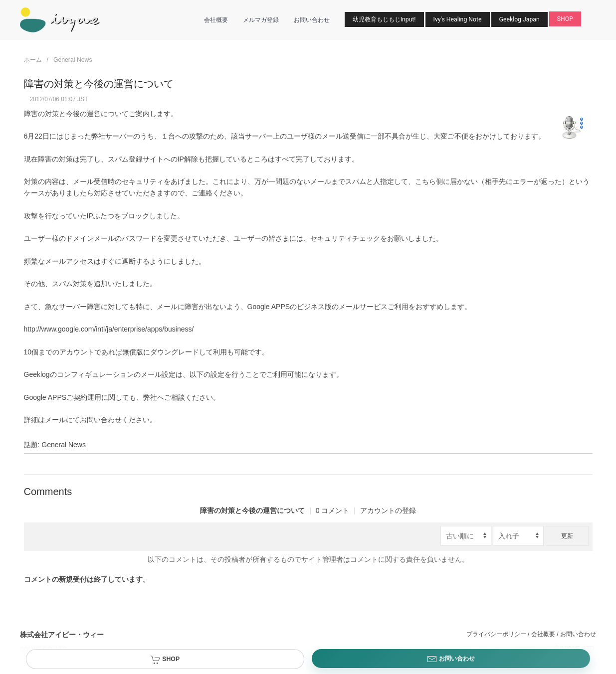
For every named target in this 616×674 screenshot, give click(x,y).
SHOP (565, 19)
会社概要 (216, 20)
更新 (567, 536)
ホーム (33, 60)
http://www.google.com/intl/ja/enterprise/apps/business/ (109, 329)
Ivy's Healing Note (458, 19)
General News (73, 60)
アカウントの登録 (388, 510)
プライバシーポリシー (496, 634)
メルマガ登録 (261, 20)
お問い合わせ (312, 20)
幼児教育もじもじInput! (384, 19)
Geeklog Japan (519, 19)
